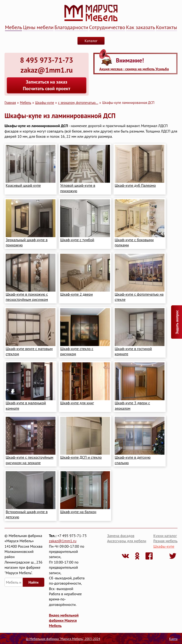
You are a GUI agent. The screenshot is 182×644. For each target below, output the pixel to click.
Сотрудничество (107, 27)
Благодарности (71, 27)
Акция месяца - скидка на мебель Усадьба (134, 69)
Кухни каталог (165, 536)
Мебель (14, 27)
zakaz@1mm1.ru (63, 541)
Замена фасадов (121, 536)
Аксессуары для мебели (127, 541)
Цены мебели (38, 27)
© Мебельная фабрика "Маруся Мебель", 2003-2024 (63, 639)
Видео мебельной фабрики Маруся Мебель (64, 620)
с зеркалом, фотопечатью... (78, 103)
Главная (10, 103)
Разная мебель (165, 541)
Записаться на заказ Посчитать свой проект (46, 85)
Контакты (166, 27)
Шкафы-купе (45, 103)
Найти (33, 582)
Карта (173, 639)
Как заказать (141, 27)
